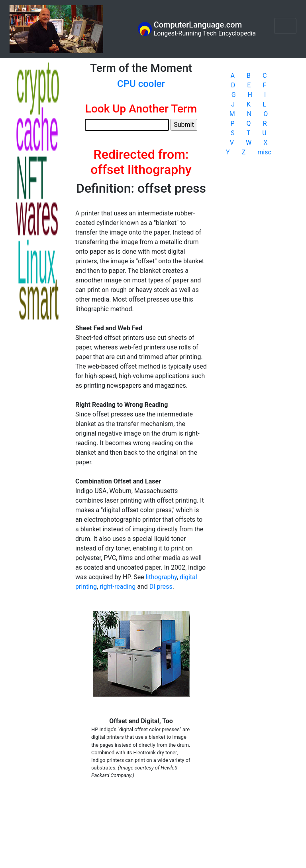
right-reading (118, 587)
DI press (161, 587)
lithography (161, 577)
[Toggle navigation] (285, 26)
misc (264, 152)
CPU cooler (141, 84)
